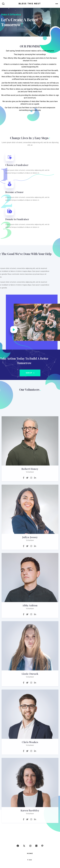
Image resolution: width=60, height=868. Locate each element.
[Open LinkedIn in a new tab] (36, 846)
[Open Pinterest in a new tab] (42, 846)
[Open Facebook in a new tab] (18, 846)
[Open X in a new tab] (24, 846)
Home (30, 853)
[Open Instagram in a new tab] (30, 846)
